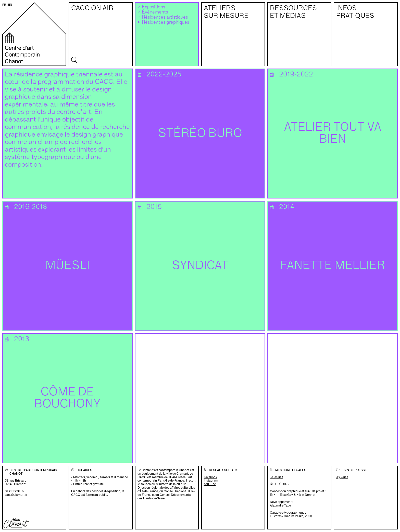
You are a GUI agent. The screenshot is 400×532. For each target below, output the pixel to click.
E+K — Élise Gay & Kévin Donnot (293, 495)
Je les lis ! (276, 477)
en (10, 5)
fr (4, 5)
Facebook (210, 477)
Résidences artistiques (165, 17)
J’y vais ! (342, 477)
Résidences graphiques (165, 22)
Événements (155, 12)
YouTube (210, 484)
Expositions (153, 7)
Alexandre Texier (281, 505)
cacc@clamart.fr (16, 495)
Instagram (211, 481)
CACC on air (92, 8)
